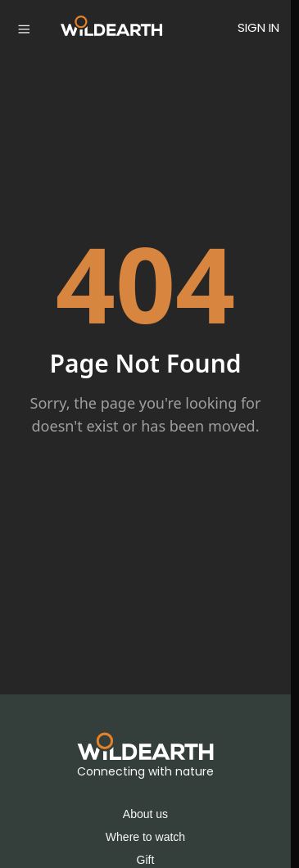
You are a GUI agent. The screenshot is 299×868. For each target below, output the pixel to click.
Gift (146, 860)
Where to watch (145, 837)
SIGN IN (258, 27)
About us (145, 814)
